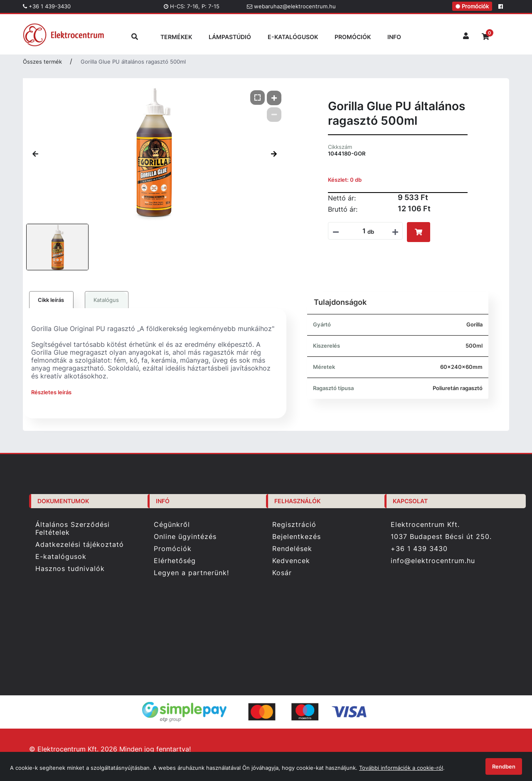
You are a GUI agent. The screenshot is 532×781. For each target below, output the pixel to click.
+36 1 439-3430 (47, 6)
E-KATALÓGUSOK (293, 37)
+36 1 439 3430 (419, 549)
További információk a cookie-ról (401, 768)
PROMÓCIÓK (353, 37)
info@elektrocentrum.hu (433, 561)
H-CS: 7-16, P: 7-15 (192, 6)
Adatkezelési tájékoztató (80, 545)
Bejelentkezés (297, 537)
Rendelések (292, 549)
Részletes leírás (51, 392)
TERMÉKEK (176, 37)
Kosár (282, 573)
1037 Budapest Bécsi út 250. (441, 537)
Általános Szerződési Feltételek (73, 528)
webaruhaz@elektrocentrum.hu (291, 6)
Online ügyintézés (185, 537)
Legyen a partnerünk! (191, 573)
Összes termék (42, 62)
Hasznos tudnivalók (70, 569)
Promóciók (472, 6)
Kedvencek (291, 561)
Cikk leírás (51, 300)
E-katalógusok (61, 557)
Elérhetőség (175, 561)
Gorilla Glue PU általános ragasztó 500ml (133, 62)
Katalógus (106, 300)
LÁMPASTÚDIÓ (230, 37)
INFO (394, 37)
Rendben (504, 766)
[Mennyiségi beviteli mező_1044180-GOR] (361, 231)
